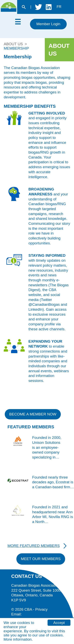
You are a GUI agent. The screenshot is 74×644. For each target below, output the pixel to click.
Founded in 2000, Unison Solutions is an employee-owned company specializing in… (47, 447)
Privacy (41, 609)
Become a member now (33, 414)
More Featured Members (34, 546)
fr (59, 7)
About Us (13, 44)
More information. (18, 639)
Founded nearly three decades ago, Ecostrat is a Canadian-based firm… (53, 482)
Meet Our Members (41, 559)
